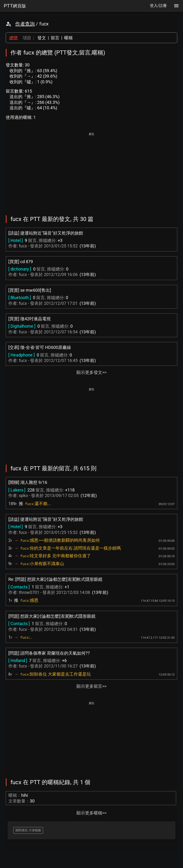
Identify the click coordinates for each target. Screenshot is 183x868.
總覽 (14, 38)
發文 (42, 38)
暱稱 (68, 38)
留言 (55, 38)
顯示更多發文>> (91, 372)
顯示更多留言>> (91, 686)
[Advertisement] (91, 171)
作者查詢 (25, 24)
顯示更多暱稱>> (91, 813)
